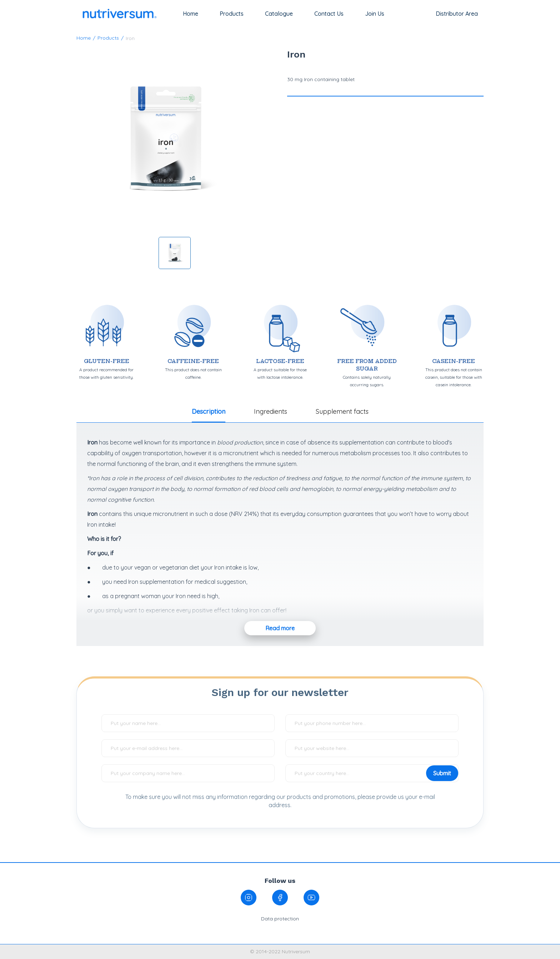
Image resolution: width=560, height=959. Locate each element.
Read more (280, 628)
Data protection (280, 919)
